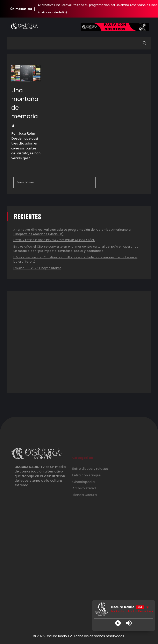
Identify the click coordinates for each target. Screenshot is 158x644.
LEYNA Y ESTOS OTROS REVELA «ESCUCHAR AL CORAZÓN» (54, 240)
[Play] (118, 623)
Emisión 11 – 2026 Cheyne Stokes (37, 268)
